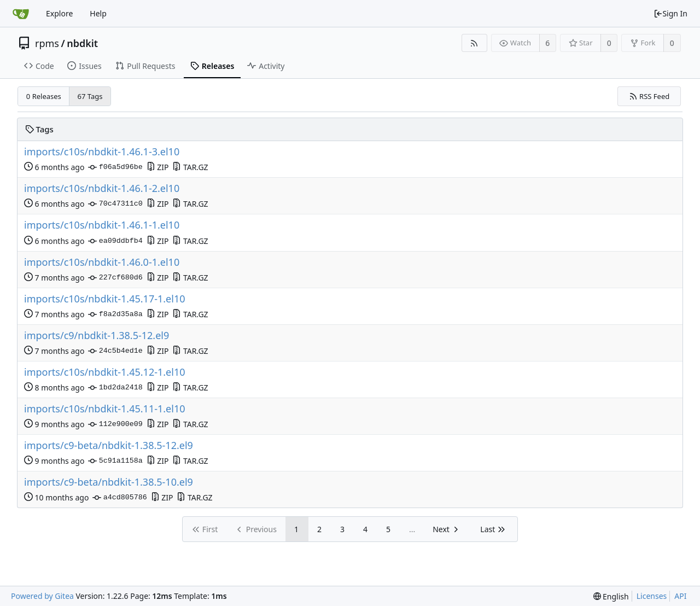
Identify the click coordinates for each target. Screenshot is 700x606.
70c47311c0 (115, 204)
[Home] (21, 14)
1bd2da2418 (115, 388)
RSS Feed (649, 96)
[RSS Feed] (474, 43)
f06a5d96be (115, 167)
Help (98, 13)
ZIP (158, 167)
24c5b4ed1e (115, 351)
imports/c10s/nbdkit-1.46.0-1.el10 (102, 262)
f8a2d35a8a (115, 314)
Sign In (670, 13)
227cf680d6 (115, 278)
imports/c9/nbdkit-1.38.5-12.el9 (97, 336)
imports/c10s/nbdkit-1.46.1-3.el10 (102, 152)
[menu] (611, 596)
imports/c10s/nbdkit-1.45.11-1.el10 (104, 409)
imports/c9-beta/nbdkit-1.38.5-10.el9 (109, 482)
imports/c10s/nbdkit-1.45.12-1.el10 (104, 372)
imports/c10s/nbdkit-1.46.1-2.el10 (102, 188)
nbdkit (82, 43)
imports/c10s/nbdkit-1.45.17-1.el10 (104, 299)
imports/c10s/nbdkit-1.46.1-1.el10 (102, 225)
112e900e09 (115, 424)
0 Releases (44, 96)
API (680, 596)
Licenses (652, 596)
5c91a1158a (115, 461)
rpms (47, 43)
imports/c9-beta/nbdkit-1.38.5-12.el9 (109, 445)
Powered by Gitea (42, 596)
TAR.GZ (190, 167)
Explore (59, 13)
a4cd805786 (119, 498)
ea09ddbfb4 (115, 241)
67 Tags (90, 96)
